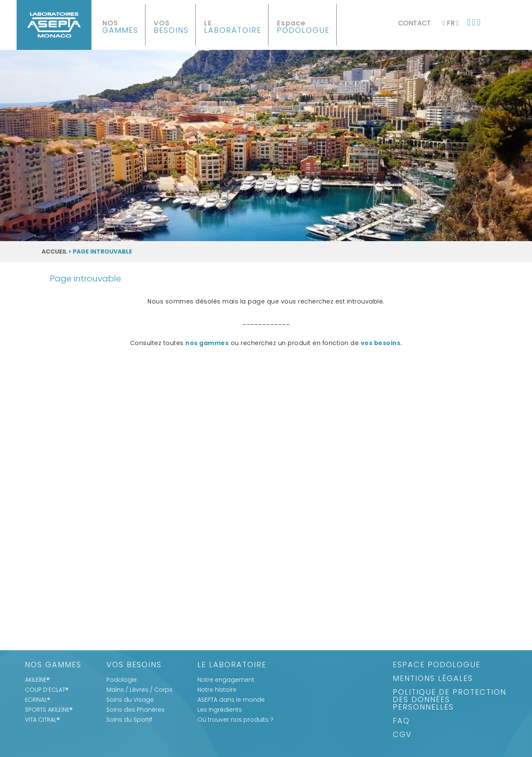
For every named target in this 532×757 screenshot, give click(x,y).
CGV (402, 735)
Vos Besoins (134, 665)
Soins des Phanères (135, 710)
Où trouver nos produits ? (235, 720)
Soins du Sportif (129, 720)
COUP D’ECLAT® (47, 690)
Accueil (54, 252)
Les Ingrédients (220, 710)
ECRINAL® (38, 700)
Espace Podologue (437, 665)
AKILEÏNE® (37, 680)
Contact (415, 23)
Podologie (122, 680)
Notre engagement (226, 680)
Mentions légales (433, 679)
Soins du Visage (130, 700)
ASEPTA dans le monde (231, 700)
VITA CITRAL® (42, 720)
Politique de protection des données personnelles (449, 700)
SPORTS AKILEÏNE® (49, 710)
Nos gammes (53, 665)
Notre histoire (217, 690)
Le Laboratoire (232, 665)
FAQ (401, 721)
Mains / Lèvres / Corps (139, 690)
